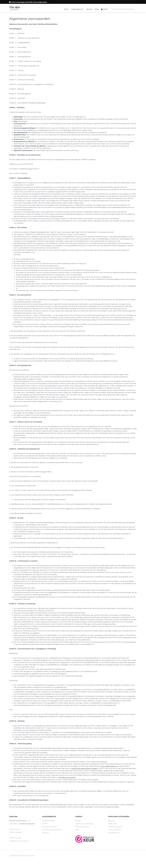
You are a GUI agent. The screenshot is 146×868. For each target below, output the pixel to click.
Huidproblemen (78, 8)
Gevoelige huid (114, 835)
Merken (90, 8)
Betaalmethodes (48, 823)
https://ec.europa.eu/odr (68, 780)
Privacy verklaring (82, 829)
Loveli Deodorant (115, 832)
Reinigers (112, 823)
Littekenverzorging (115, 829)
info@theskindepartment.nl (19, 843)
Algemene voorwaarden (84, 826)
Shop (67, 8)
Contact (45, 826)
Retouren (46, 835)
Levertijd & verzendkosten (52, 832)
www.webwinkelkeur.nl (110, 768)
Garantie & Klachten (50, 829)
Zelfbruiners (113, 826)
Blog (97, 9)
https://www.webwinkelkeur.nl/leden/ (85, 771)
